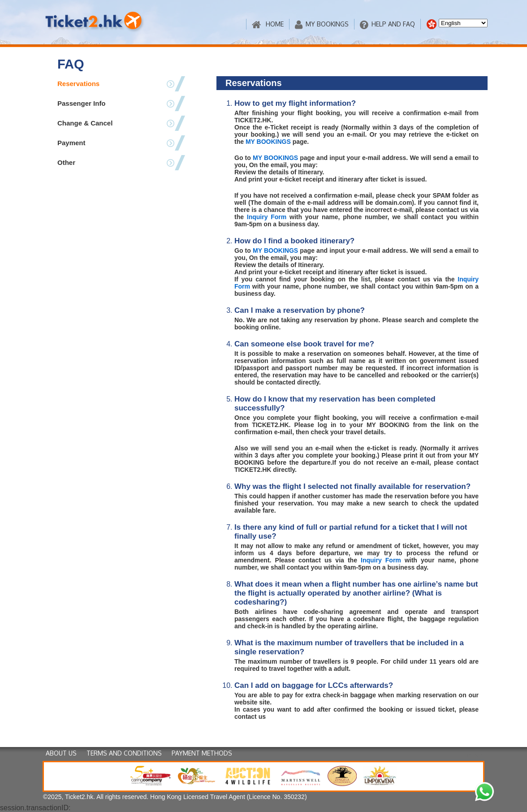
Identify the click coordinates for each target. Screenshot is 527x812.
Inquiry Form (267, 217)
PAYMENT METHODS (202, 753)
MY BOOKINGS (322, 24)
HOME (268, 24)
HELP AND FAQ (387, 24)
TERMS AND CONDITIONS (124, 753)
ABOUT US (61, 753)
